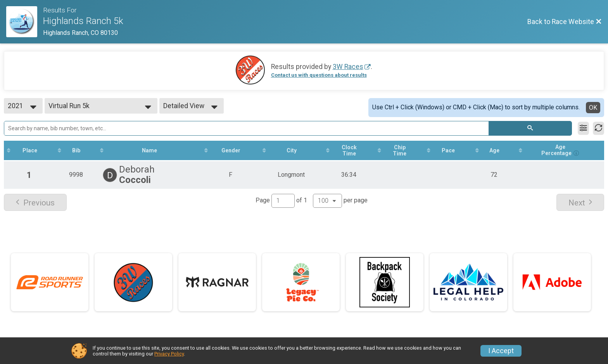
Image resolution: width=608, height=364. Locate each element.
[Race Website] (25, 22)
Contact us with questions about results (319, 75)
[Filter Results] (583, 128)
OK (593, 108)
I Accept (501, 351)
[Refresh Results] (598, 128)
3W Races (348, 67)
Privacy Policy (169, 354)
